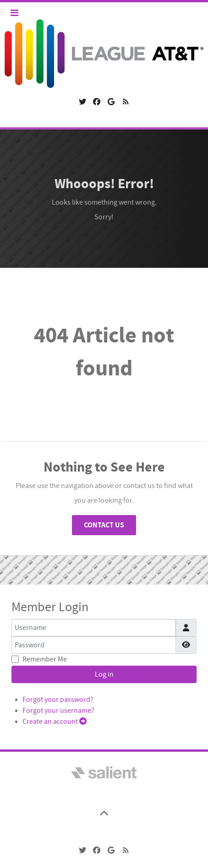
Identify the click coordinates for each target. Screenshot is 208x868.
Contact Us (104, 525)
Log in (104, 674)
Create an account (55, 722)
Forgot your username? (58, 711)
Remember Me (45, 659)
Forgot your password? (58, 700)
